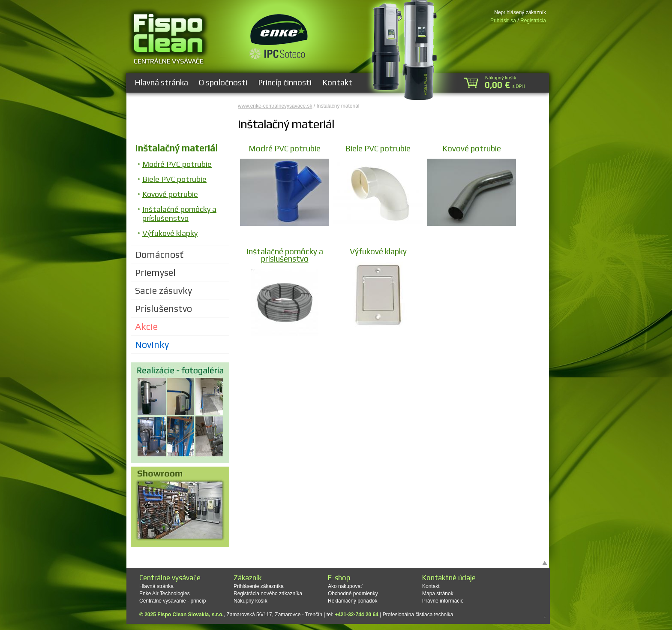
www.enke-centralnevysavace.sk (275, 106)
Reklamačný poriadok (352, 601)
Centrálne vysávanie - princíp (172, 601)
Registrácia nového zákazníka (268, 594)
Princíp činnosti (285, 82)
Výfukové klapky (170, 233)
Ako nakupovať (345, 586)
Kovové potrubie (170, 194)
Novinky (152, 344)
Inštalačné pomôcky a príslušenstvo (179, 214)
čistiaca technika (434, 615)
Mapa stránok (438, 594)
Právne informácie (443, 601)
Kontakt (337, 82)
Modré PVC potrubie (177, 164)
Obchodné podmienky (353, 594)
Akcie (146, 326)
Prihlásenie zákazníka (259, 586)
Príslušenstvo (163, 308)
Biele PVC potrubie (174, 179)
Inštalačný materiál (176, 148)
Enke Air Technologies (165, 594)
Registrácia (533, 21)
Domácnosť (159, 254)
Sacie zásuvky (163, 290)
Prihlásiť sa (503, 21)
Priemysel (155, 272)
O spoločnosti (223, 82)
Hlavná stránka (161, 82)
